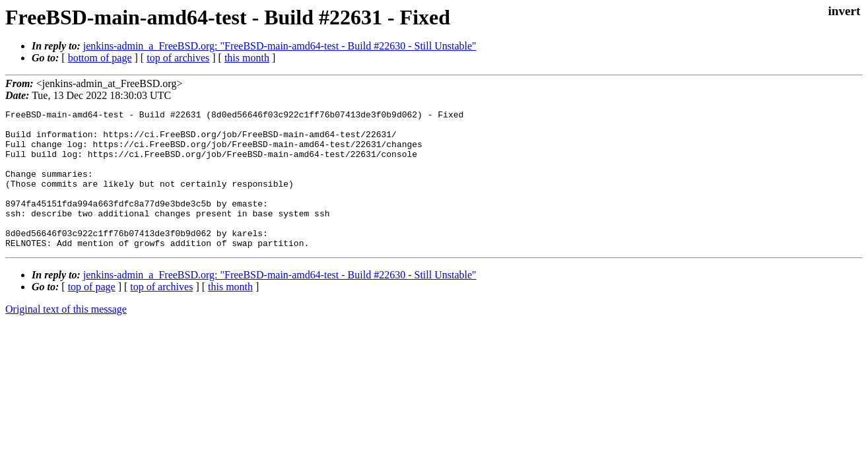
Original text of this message (66, 337)
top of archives (178, 58)
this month (247, 58)
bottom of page (100, 58)
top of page (92, 314)
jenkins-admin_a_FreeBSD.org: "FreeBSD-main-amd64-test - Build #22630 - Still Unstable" (280, 46)
